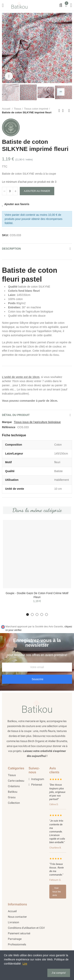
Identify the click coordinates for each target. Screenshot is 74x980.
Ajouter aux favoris (17, 204)
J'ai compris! (59, 973)
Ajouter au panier (37, 191)
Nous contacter (17, 917)
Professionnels (17, 944)
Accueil (12, 911)
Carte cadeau (16, 781)
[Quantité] (10, 191)
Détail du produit (16, 415)
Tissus (12, 775)
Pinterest (35, 785)
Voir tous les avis (57, 892)
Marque (7, 422)
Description (11, 249)
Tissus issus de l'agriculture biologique (37, 422)
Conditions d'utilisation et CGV (26, 928)
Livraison (14, 922)
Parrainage (15, 939)
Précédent (59, 111)
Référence (9, 427)
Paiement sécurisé (19, 933)
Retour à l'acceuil (64, 111)
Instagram (36, 779)
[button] (6, 48)
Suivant (69, 111)
